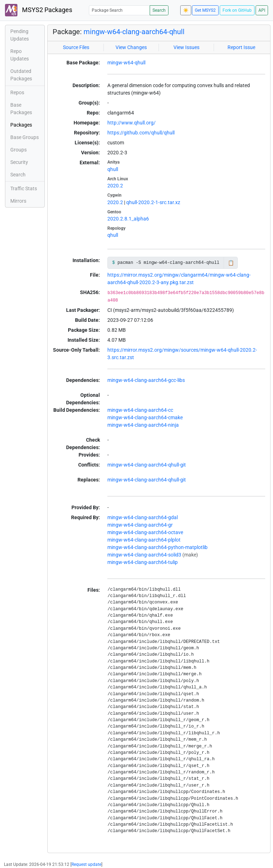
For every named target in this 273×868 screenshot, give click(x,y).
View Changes (131, 47)
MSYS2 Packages (39, 10)
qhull (113, 169)
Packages (21, 125)
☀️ (186, 10)
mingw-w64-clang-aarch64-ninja (143, 425)
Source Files (76, 47)
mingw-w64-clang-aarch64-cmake (145, 417)
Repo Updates (20, 55)
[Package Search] (119, 10)
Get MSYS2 (205, 10)
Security (19, 162)
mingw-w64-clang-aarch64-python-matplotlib (157, 547)
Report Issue (241, 47)
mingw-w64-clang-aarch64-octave (145, 532)
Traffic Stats (24, 188)
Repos (17, 92)
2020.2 (115, 186)
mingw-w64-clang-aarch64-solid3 (144, 555)
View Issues (186, 47)
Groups (18, 150)
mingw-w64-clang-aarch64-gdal (143, 517)
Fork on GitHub (237, 10)
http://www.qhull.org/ (132, 123)
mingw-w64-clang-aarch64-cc (140, 410)
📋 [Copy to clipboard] (231, 263)
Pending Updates (20, 35)
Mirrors (18, 201)
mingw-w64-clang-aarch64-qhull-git (147, 465)
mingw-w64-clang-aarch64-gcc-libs (146, 380)
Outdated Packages (21, 75)
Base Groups (25, 137)
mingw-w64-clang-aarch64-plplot (144, 540)
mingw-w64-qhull (126, 63)
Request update (86, 864)
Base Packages (21, 109)
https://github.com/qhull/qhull (141, 133)
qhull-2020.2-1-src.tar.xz (153, 202)
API (262, 10)
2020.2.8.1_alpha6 (128, 219)
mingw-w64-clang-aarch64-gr (140, 525)
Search (159, 10)
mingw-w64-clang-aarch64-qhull (134, 32)
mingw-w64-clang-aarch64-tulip (143, 562)
